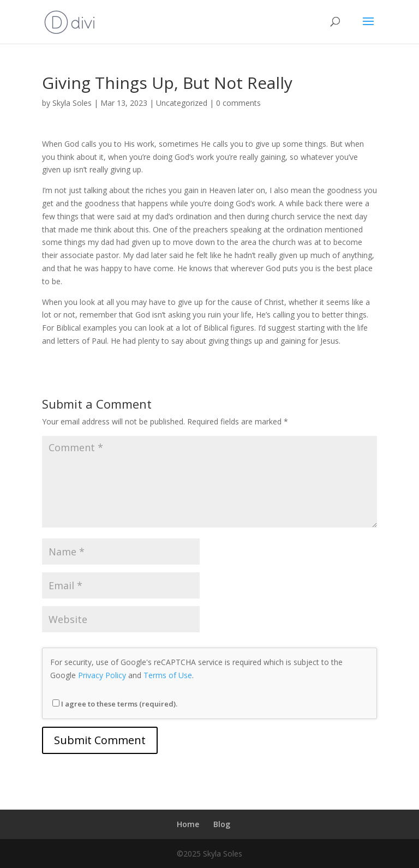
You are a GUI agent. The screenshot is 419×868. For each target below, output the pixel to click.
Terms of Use (168, 675)
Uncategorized (182, 103)
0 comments (238, 103)
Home (188, 824)
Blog (222, 824)
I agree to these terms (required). (115, 704)
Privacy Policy (102, 675)
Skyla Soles (72, 103)
